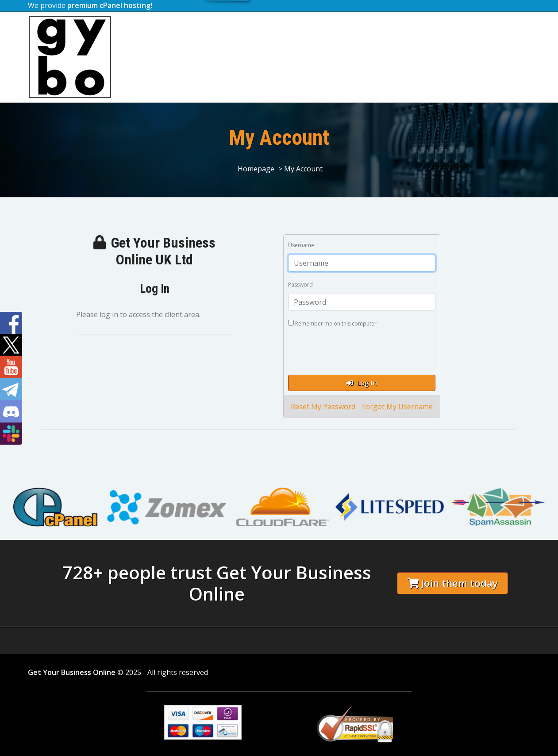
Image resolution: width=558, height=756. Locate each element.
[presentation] (355, 350)
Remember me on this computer (332, 324)
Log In (362, 383)
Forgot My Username (397, 407)
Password (300, 285)
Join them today (453, 583)
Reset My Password (323, 407)
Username (301, 245)
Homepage (256, 169)
